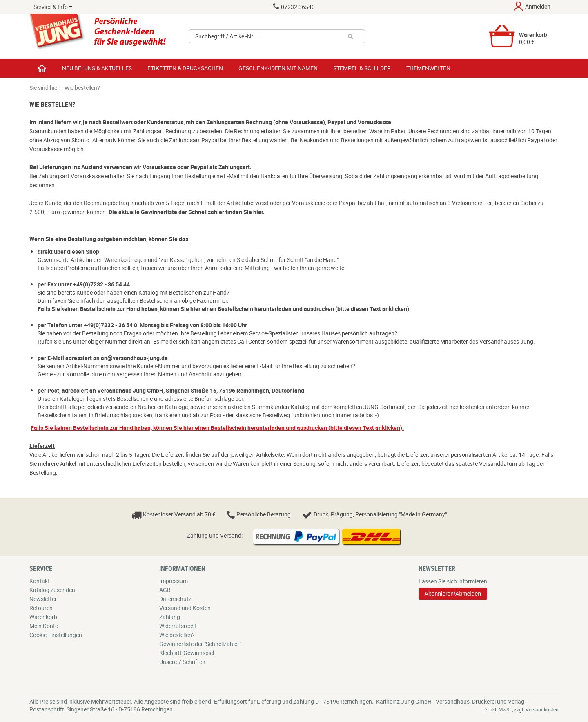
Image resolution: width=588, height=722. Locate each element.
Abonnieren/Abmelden (453, 594)
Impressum (174, 581)
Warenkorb (43, 617)
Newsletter (43, 599)
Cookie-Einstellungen (56, 635)
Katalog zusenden (52, 590)
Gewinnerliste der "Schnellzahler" (200, 644)
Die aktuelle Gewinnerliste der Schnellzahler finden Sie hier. (187, 212)
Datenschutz (175, 599)
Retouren (41, 608)
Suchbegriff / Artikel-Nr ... (227, 36)
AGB (165, 590)
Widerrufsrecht (178, 626)
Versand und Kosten (185, 608)
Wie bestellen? (177, 635)
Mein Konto (44, 626)
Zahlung (170, 617)
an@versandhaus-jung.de (134, 358)
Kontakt (40, 581)
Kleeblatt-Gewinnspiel (187, 653)
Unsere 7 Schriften (182, 662)
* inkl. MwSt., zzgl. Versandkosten (522, 709)
